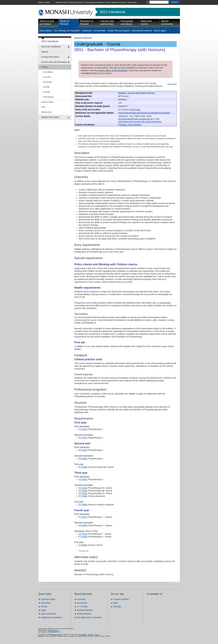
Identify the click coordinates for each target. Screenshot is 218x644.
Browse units (47, 112)
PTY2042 (83, 459)
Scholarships (100, 31)
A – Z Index (82, 606)
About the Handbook (51, 47)
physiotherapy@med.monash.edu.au (136, 119)
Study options (46, 31)
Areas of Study (47, 102)
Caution (91, 635)
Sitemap (117, 606)
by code (48, 77)
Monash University (83, 38)
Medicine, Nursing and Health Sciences (137, 93)
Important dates (48, 599)
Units (43, 107)
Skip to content (44, 2)
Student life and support (119, 31)
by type (47, 92)
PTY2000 (83, 467)
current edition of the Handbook (113, 70)
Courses (45, 67)
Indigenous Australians (52, 617)
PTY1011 (83, 429)
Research (79, 2)
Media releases (84, 614)
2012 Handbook (112, 12)
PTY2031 (83, 450)
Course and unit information (54, 62)
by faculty (48, 82)
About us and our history (47, 23)
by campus (49, 72)
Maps (43, 610)
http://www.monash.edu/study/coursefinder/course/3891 (144, 113)
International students (142, 31)
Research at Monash (87, 23)
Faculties (81, 599)
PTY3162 (83, 488)
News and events (146, 23)
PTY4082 (83, 525)
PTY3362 (83, 493)
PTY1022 (83, 438)
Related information (50, 117)
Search (45, 52)
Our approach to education (90, 617)
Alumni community (167, 23)
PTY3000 (83, 505)
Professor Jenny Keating (130, 125)
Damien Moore (53, 630)
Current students (112, 2)
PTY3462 (83, 496)
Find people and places (94, 2)
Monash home (61, 2)
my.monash (132, 2)
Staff (115, 603)
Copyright (41, 635)
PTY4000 (83, 545)
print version (172, 84)
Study (71, 2)
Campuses (87, 31)
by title (47, 87)
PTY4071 (83, 517)
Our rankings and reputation (67, 31)
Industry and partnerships (107, 23)
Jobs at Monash (48, 614)
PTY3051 (83, 479)
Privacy (97, 635)
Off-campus (49, 97)
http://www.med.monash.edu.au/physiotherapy (140, 122)
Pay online (46, 603)
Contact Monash (85, 610)
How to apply (160, 31)
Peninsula (135, 110)
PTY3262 (83, 491)
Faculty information (50, 57)
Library (123, 2)
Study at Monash (64, 23)
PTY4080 (83, 537)
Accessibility (83, 635)
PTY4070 (83, 534)
